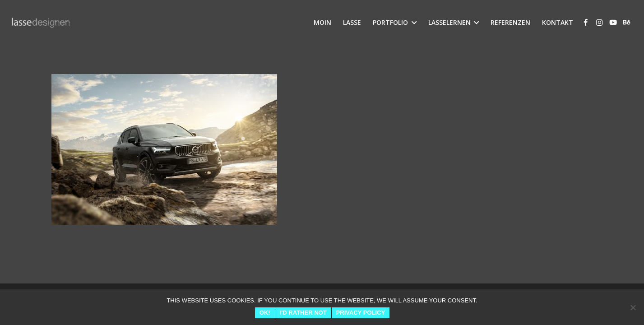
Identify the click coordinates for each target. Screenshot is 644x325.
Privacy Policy (361, 313)
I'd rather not (303, 313)
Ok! (265, 313)
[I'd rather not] (633, 307)
